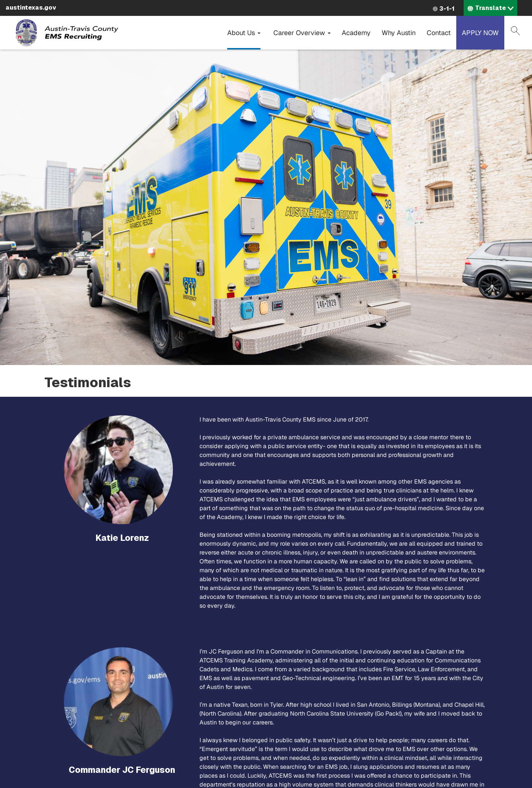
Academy (356, 33)
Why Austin (399, 33)
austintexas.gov (31, 8)
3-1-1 (447, 9)
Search (515, 31)
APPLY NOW (480, 33)
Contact (439, 33)
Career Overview (302, 33)
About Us (244, 33)
